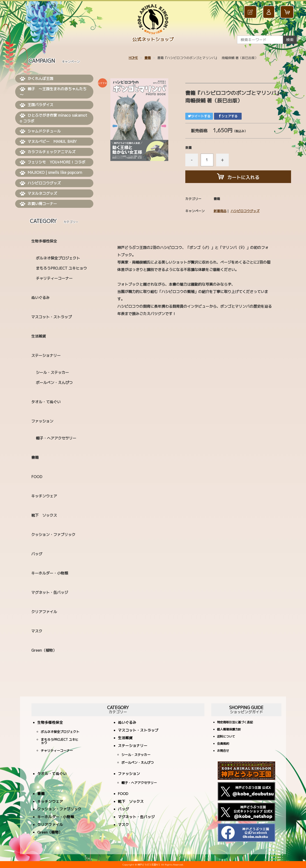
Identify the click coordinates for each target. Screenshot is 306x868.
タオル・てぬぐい (46, 402)
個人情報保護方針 (229, 730)
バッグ (37, 554)
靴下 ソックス (44, 515)
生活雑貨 (39, 336)
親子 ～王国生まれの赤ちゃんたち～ (53, 92)
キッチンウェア (44, 496)
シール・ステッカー (52, 372)
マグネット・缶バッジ (50, 592)
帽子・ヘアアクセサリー (56, 438)
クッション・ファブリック (53, 535)
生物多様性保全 (44, 241)
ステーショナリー (46, 355)
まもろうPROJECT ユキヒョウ (61, 268)
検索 (290, 40)
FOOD (37, 477)
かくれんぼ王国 (37, 79)
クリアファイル (44, 612)
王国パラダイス (37, 105)
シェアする (228, 116)
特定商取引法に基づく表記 (235, 723)
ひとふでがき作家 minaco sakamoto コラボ (53, 118)
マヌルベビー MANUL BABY (48, 142)
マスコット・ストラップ (51, 317)
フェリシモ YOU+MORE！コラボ (53, 162)
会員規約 (223, 744)
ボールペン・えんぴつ (54, 383)
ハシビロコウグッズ (245, 211)
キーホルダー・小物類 (50, 573)
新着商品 (220, 211)
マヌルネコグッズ (38, 194)
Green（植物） (44, 650)
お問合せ (223, 751)
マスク (37, 631)
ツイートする (199, 116)
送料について (226, 737)
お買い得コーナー (38, 204)
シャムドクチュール (40, 131)
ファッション (42, 421)
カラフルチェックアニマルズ (48, 152)
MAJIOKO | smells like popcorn (51, 173)
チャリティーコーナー (54, 278)
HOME (133, 58)
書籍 (148, 58)
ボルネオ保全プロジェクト (58, 258)
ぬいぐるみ (40, 298)
